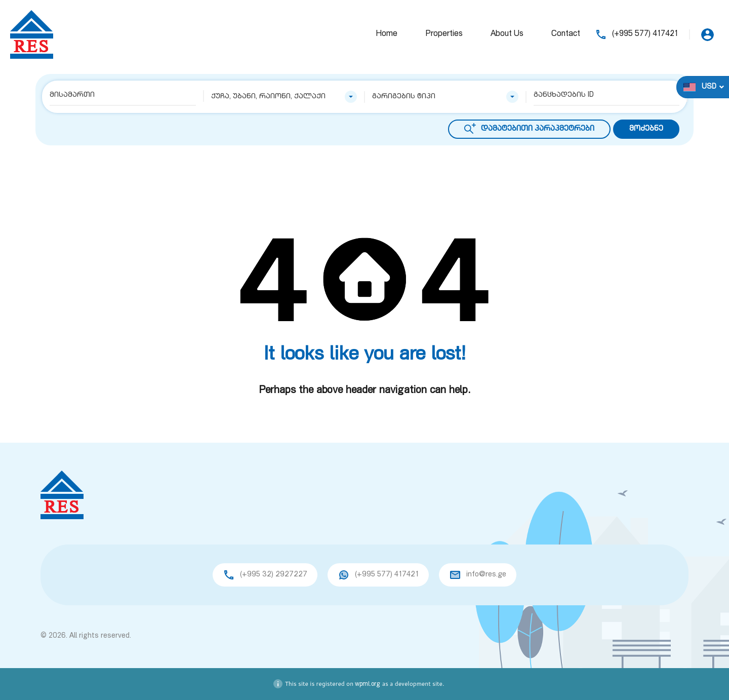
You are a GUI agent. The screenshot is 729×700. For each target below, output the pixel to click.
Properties (444, 34)
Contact (566, 34)
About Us (507, 34)
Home (387, 34)
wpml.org (368, 684)
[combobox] (284, 97)
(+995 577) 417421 (645, 34)
